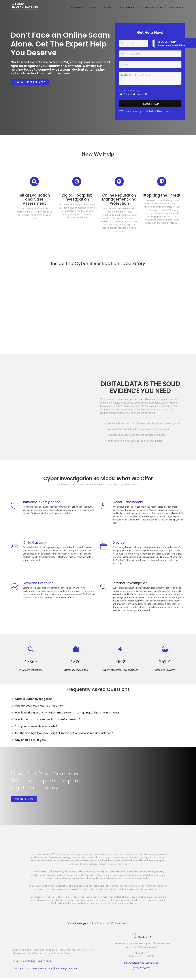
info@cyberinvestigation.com (142, 965)
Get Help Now (24, 801)
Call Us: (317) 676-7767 (30, 82)
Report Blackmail (128, 8)
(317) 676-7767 (142, 971)
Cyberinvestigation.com (64, 971)
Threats (92, 8)
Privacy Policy (44, 963)
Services (108, 8)
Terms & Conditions (24, 963)
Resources (176, 8)
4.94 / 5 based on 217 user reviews (109, 926)
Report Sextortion (154, 8)
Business (77, 8)
